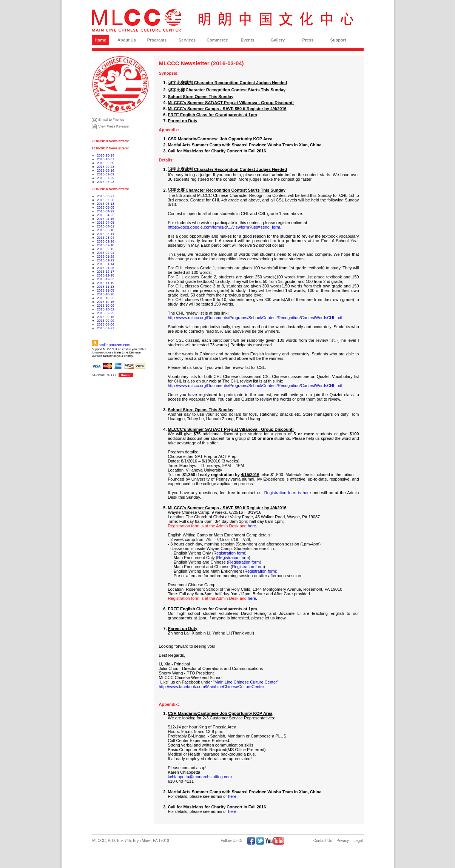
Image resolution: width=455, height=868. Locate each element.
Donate (126, 375)
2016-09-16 (106, 171)
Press (308, 40)
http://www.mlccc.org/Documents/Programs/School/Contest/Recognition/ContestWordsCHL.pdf (255, 318)
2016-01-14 (106, 264)
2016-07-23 (106, 182)
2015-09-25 (106, 313)
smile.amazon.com (115, 345)
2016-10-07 (106, 159)
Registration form (229, 553)
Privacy (343, 841)
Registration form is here (288, 493)
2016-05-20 (106, 200)
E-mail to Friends (111, 120)
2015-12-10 (106, 275)
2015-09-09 (106, 321)
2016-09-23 (106, 167)
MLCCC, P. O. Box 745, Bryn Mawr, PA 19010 (131, 841)
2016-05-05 (106, 207)
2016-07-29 (106, 178)
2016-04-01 (106, 226)
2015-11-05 (106, 290)
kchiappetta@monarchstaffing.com (200, 777)
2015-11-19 (106, 283)
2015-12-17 (106, 272)
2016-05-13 (106, 204)
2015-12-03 (106, 279)
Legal (358, 841)
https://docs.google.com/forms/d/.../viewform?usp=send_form (224, 227)
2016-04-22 (106, 215)
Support (338, 40)
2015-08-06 (106, 324)
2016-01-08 (106, 268)
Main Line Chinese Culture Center (246, 682)
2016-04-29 (106, 211)
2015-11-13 (106, 287)
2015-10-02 (106, 309)
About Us (127, 40)
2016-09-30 (106, 163)
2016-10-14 (106, 155)
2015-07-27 (106, 328)
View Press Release (114, 126)
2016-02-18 (106, 245)
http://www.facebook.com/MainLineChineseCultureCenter (212, 687)
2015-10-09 (106, 306)
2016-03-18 (106, 230)
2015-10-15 (106, 302)
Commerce (217, 40)
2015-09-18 (106, 317)
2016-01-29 (106, 257)
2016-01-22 (106, 260)
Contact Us (323, 841)
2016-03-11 (106, 234)
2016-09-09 (106, 174)
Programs (157, 40)
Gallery (278, 40)
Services (187, 40)
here (252, 526)
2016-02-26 (106, 241)
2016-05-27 (106, 196)
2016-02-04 (106, 253)
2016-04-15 (106, 219)
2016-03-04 (106, 238)
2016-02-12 (106, 249)
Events (247, 40)
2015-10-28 (106, 294)
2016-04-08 (106, 223)
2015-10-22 (106, 298)
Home (101, 40)
